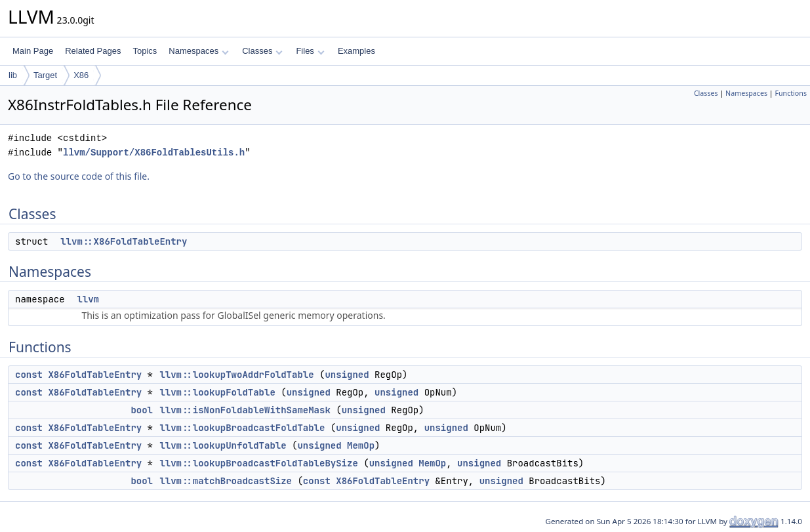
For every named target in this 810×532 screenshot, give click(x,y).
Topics (145, 51)
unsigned (347, 375)
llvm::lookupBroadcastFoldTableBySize (258, 463)
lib (13, 75)
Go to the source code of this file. (79, 176)
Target (45, 75)
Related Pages (93, 51)
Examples (356, 51)
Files (310, 51)
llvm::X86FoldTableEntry (124, 241)
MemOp (361, 445)
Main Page (33, 51)
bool (142, 410)
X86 (81, 75)
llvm (88, 299)
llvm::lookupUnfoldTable (223, 445)
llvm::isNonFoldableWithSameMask (245, 410)
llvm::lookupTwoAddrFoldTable (236, 375)
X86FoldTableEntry (95, 375)
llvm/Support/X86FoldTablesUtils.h (154, 153)
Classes (262, 51)
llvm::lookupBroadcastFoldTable (242, 428)
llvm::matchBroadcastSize (226, 481)
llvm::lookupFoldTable (217, 392)
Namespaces (198, 51)
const (29, 375)
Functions (791, 93)
